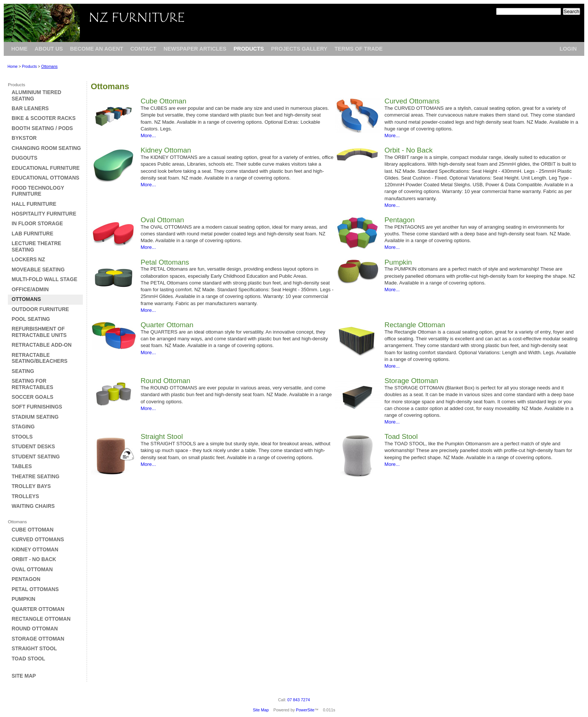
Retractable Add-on (42, 345)
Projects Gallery (299, 49)
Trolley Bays (31, 486)
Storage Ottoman (38, 639)
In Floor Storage (37, 224)
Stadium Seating (35, 417)
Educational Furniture (46, 168)
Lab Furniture (32, 234)
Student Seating (36, 457)
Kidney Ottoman (35, 550)
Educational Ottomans (45, 178)
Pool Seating (31, 319)
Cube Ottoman (33, 530)
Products (249, 49)
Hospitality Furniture (44, 214)
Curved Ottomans (38, 540)
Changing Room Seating (46, 148)
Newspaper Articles (195, 49)
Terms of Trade (358, 49)
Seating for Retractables (32, 384)
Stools (22, 437)
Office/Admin (30, 290)
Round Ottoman (35, 629)
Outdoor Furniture (40, 309)
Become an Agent (97, 49)
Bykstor (24, 138)
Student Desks (33, 447)
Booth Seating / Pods (42, 128)
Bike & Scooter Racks (44, 118)
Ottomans (49, 67)
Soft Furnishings (37, 407)
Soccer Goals (32, 397)
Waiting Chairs (33, 506)
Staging (23, 427)
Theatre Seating (35, 477)
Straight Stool (34, 649)
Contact (143, 49)
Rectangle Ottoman (41, 619)
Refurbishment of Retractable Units (39, 332)
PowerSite (305, 710)
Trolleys (25, 496)
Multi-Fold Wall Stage (44, 279)
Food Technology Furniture (38, 191)
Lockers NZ (28, 260)
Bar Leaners (30, 109)
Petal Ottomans (35, 589)
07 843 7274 (298, 700)
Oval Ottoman (32, 570)
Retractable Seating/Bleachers (40, 358)
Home (19, 49)
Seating (23, 371)
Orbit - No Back (34, 559)
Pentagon (26, 579)
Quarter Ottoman (38, 609)
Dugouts (25, 158)
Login (568, 49)
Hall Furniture (34, 204)
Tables (22, 466)
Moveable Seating (38, 270)
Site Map (24, 676)
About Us (49, 49)
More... (148, 135)
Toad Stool (28, 659)
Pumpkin (23, 599)
